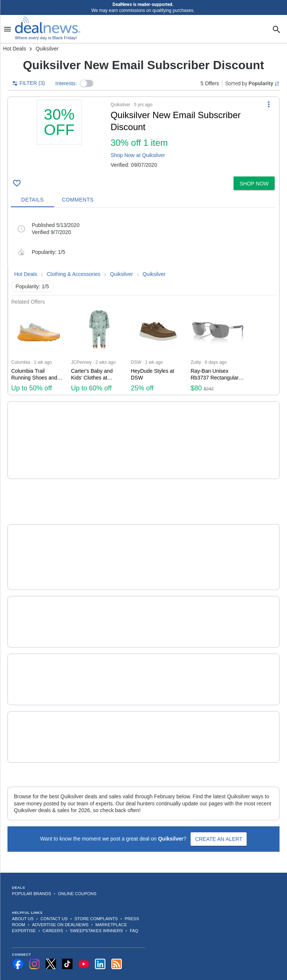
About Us (23, 898)
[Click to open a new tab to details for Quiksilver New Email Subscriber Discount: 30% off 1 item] (59, 137)
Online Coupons (77, 873)
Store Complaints (96, 898)
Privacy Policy (177, 970)
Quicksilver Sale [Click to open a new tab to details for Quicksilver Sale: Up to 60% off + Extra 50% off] (102, 420)
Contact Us (54, 898)
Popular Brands (32, 873)
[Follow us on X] (51, 944)
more (217, 448)
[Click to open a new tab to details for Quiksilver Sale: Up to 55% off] (39, 716)
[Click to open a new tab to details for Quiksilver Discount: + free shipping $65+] (39, 601)
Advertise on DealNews (60, 904)
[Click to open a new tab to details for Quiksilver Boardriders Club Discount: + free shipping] (39, 659)
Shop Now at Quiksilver (138, 155)
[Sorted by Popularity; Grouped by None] (252, 83)
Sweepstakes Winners (96, 910)
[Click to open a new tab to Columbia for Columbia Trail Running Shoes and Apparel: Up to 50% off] (38, 350)
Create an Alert (219, 818)
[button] (87, 83)
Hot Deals (14, 49)
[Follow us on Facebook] (18, 944)
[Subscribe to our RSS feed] (117, 944)
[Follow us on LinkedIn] (100, 944)
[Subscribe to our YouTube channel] (84, 944)
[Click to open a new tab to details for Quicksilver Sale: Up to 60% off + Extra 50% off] (39, 430)
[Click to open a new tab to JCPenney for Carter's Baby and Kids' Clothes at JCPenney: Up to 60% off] (98, 350)
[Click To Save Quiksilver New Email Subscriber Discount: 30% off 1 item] (17, 183)
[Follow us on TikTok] (67, 944)
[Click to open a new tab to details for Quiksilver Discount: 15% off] (39, 537)
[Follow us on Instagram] (34, 944)
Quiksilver (121, 274)
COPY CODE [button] (254, 444)
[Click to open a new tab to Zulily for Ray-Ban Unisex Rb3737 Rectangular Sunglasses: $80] (217, 350)
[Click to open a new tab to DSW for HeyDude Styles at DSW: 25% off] (158, 350)
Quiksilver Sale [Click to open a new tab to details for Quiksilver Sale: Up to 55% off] (100, 709)
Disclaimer (199, 970)
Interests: (66, 83)
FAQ (134, 910)
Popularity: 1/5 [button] (33, 286)
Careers (53, 910)
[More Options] (269, 104)
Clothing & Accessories (73, 274)
